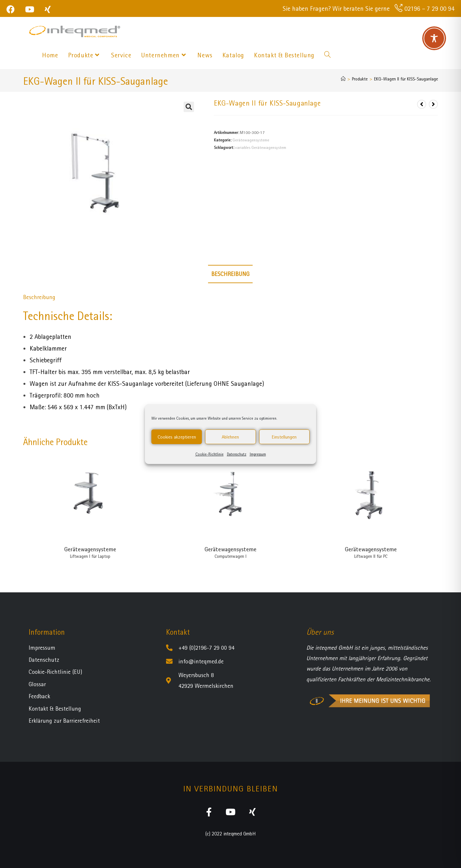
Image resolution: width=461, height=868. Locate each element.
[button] (189, 107)
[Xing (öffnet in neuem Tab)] (48, 9)
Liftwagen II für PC (371, 556)
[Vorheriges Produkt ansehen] (422, 104)
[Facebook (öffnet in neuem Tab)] (13, 9)
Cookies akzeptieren (177, 437)
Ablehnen (230, 437)
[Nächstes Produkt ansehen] (433, 104)
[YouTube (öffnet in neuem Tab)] (30, 9)
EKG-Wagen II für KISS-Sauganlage (406, 79)
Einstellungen (284, 437)
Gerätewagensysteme (251, 140)
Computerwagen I (230, 556)
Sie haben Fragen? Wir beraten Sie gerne (336, 8)
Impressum (258, 454)
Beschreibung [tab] (230, 274)
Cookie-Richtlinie (210, 454)
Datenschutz (237, 454)
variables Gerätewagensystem (261, 147)
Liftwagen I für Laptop (90, 556)
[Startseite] (343, 79)
